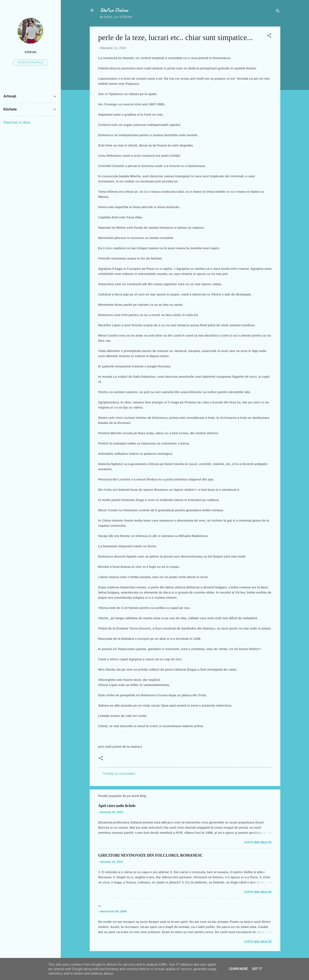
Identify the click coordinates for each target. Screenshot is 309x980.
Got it (257, 969)
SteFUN (30, 52)
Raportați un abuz (17, 122)
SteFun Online (114, 10)
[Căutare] (278, 12)
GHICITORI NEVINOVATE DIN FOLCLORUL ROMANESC (151, 855)
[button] (269, 36)
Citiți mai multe (258, 842)
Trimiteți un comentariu (119, 773)
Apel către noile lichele (117, 806)
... (100, 905)
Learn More (238, 969)
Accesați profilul (30, 63)
